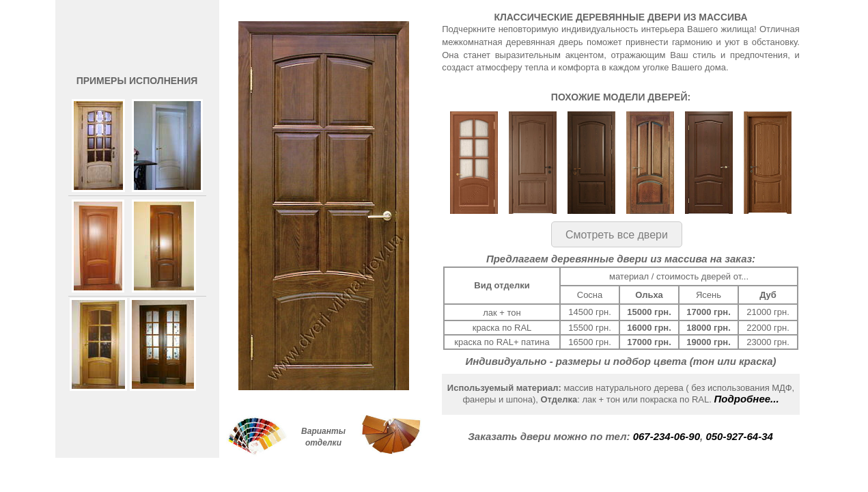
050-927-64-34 (739, 436)
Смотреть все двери (617, 235)
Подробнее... (747, 399)
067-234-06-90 (667, 436)
